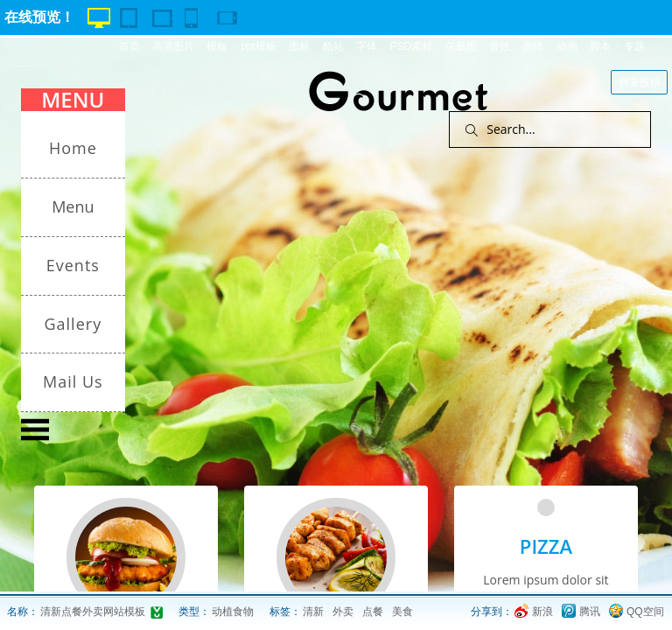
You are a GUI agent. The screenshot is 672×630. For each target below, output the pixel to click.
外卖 (343, 612)
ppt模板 (259, 46)
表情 (533, 46)
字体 (367, 46)
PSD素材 (411, 46)
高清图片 (173, 46)
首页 (129, 46)
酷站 (333, 46)
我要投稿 (640, 82)
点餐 (373, 612)
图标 (299, 46)
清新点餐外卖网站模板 (93, 612)
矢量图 (461, 46)
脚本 (600, 46)
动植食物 (233, 612)
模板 (217, 46)
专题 (634, 46)
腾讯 (590, 612)
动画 (567, 46)
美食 (402, 612)
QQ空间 (645, 612)
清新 (313, 612)
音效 (500, 46)
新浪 (542, 612)
